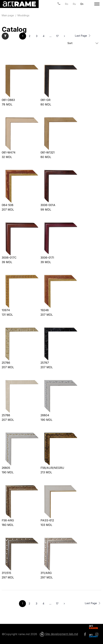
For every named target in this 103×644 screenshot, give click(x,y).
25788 (6, 415)
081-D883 (8, 100)
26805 (6, 468)
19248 (45, 310)
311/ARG (46, 573)
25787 (45, 363)
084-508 (8, 205)
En (82, 4)
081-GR (45, 100)
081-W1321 (48, 152)
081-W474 (9, 152)
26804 (45, 415)
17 (57, 36)
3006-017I (47, 258)
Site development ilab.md (62, 634)
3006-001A (48, 205)
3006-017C (9, 258)
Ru (74, 4)
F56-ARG (8, 520)
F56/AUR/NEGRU (52, 468)
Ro (67, 4)
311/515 (6, 573)
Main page (8, 15)
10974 (6, 310)
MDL (7, 104)
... (50, 36)
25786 (6, 363)
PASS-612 (47, 520)
